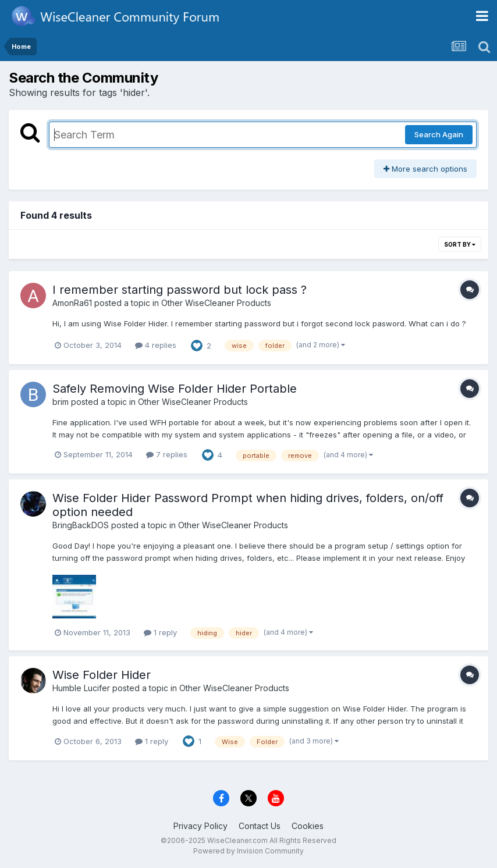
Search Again (439, 134)
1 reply (160, 632)
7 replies (167, 454)
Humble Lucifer (81, 688)
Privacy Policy (200, 826)
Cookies (308, 826)
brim (61, 402)
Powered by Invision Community (248, 851)
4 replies (156, 345)
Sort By (460, 244)
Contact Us (260, 826)
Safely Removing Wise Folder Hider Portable (175, 389)
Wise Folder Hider (102, 675)
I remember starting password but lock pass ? (180, 290)
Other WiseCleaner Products (216, 303)
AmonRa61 (72, 303)
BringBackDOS (81, 525)
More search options (425, 169)
